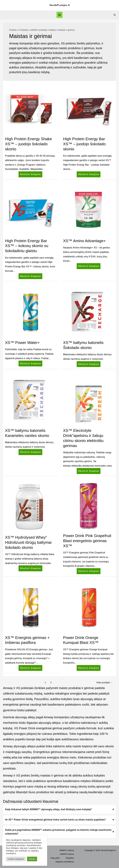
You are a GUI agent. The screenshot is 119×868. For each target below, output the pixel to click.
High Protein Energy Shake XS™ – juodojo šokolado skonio (29, 144)
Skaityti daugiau (30, 173)
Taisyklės (70, 858)
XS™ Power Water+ (22, 343)
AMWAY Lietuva (67, 850)
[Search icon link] (115, 15)
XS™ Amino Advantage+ (84, 241)
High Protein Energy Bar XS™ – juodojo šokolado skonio (84, 144)
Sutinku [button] (32, 859)
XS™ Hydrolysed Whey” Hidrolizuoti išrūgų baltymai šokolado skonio (28, 542)
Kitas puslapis (105, 682)
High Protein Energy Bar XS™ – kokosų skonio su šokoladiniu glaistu (27, 246)
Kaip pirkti (55, 858)
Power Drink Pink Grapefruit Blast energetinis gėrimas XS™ (87, 541)
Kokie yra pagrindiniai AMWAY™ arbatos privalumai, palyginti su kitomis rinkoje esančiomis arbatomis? (58, 832)
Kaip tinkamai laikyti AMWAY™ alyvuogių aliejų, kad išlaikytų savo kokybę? (48, 809)
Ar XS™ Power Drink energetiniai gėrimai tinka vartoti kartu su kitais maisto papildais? (55, 820)
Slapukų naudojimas (65, 862)
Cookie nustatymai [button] (16, 859)
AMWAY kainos (67, 854)
